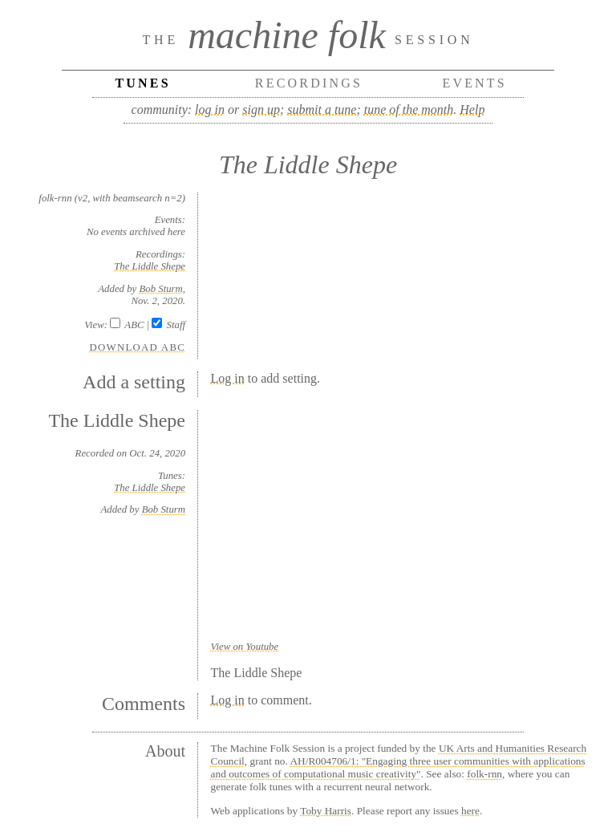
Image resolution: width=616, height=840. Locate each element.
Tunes (142, 83)
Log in (228, 378)
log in (210, 110)
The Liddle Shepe (150, 266)
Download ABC (138, 347)
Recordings (309, 83)
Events (474, 83)
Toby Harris (326, 811)
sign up (261, 110)
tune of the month (409, 110)
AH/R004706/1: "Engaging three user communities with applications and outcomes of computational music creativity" (398, 767)
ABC (134, 325)
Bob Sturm (160, 289)
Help (472, 110)
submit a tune (322, 110)
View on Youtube (245, 647)
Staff (176, 325)
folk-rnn (484, 774)
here (470, 811)
